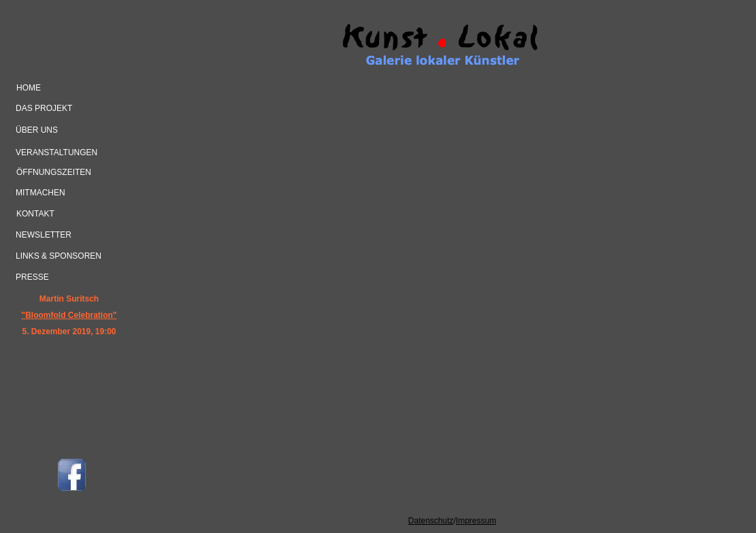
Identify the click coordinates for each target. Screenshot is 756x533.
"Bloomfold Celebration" (69, 315)
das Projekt (44, 108)
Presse (32, 277)
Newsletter (44, 235)
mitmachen (40, 193)
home (29, 88)
